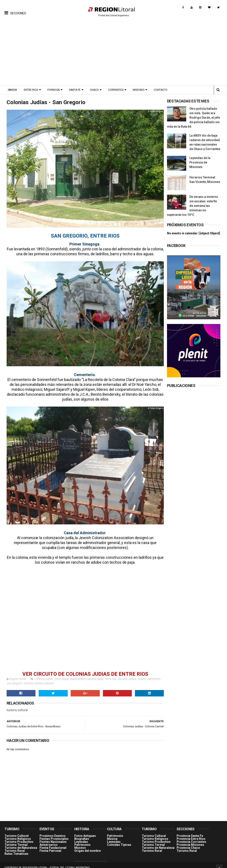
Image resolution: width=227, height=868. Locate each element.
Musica (112, 834)
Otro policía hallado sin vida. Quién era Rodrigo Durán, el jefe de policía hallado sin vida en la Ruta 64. (193, 118)
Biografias (82, 834)
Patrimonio (82, 840)
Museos (80, 843)
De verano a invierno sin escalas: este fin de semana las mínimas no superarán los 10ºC (193, 206)
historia (123, 674)
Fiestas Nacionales (53, 837)
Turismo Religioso (18, 834)
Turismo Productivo (19, 837)
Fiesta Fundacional (53, 843)
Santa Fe (75, 90)
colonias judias (44, 674)
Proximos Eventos (53, 831)
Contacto (161, 90)
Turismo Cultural (17, 831)
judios (132, 674)
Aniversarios (49, 840)
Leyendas (81, 837)
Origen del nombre (88, 846)
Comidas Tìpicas (119, 840)
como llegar (61, 674)
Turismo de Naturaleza (21, 843)
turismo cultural (44, 679)
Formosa (53, 90)
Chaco (94, 90)
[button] (15, 10)
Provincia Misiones (190, 840)
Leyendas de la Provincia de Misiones (200, 162)
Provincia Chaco (188, 843)
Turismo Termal (16, 840)
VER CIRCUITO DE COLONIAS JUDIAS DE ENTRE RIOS (84, 669)
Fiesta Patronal (50, 846)
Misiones (139, 90)
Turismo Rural (15, 846)
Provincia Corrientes (191, 837)
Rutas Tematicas (16, 849)
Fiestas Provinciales (54, 834)
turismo (28, 679)
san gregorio (15, 679)
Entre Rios (31, 90)
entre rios (111, 674)
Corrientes (116, 90)
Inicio (12, 90)
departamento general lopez (87, 674)
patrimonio (154, 674)
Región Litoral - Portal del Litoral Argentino (59, 863)
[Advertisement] (113, 53)
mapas (142, 674)
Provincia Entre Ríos (191, 834)
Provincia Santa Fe (190, 831)
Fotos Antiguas (85, 831)
